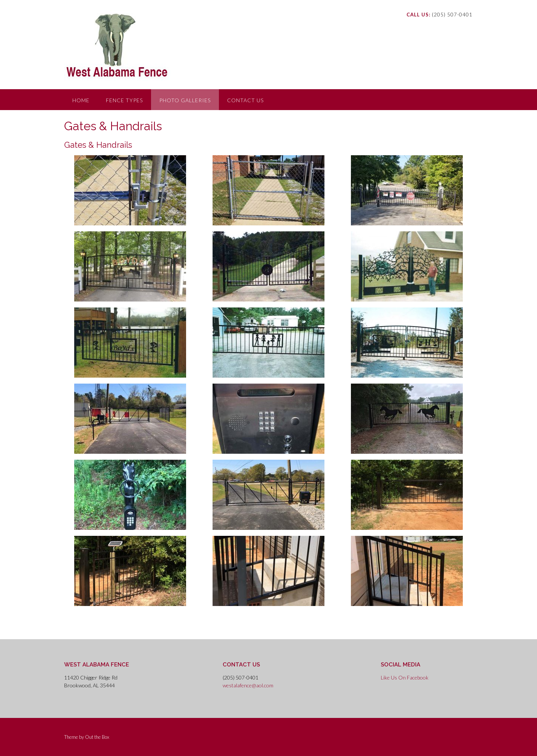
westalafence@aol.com (248, 685)
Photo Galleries (185, 100)
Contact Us (245, 100)
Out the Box (97, 737)
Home (81, 100)
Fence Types (124, 100)
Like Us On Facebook (405, 677)
